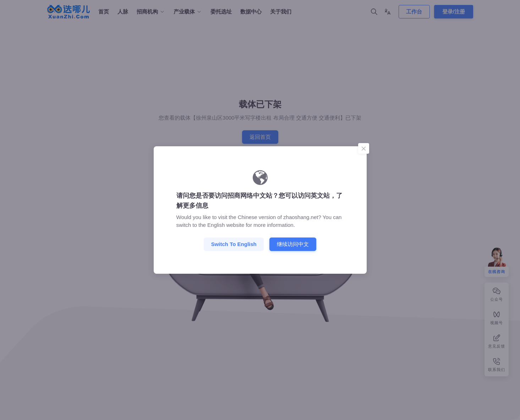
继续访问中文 (293, 244)
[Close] (363, 148)
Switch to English (234, 244)
